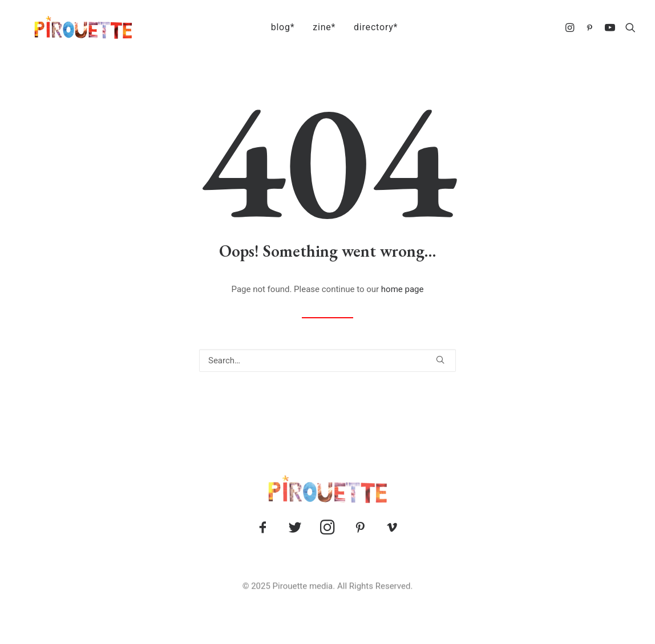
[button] (571, 27)
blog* (276, 27)
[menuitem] (276, 27)
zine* (317, 27)
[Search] (327, 361)
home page (403, 289)
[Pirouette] (68, 27)
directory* (369, 27)
